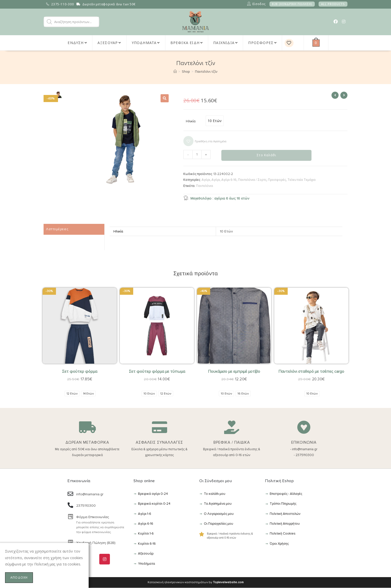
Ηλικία (191, 121)
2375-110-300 (63, 4)
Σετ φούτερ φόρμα (80, 372)
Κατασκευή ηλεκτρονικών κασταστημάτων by (196, 583)
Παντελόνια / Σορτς (252, 180)
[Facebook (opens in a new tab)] (336, 21)
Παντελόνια (204, 186)
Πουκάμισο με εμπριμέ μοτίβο (234, 372)
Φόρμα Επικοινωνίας (93, 517)
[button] (165, 98)
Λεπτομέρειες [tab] (57, 229)
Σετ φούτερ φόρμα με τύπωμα (157, 372)
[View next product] (344, 95)
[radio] (215, 121)
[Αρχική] (175, 71)
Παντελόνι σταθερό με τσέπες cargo (311, 372)
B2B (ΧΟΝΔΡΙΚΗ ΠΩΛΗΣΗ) (292, 4)
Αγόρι (206, 180)
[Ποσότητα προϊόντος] (197, 154)
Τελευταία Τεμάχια (301, 180)
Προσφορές (277, 180)
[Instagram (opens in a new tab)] (344, 21)
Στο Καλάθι (266, 155)
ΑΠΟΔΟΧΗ (19, 577)
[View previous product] (335, 95)
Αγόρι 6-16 (229, 180)
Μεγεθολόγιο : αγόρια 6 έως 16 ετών (216, 198)
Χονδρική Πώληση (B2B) (96, 543)
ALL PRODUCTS (333, 4)
